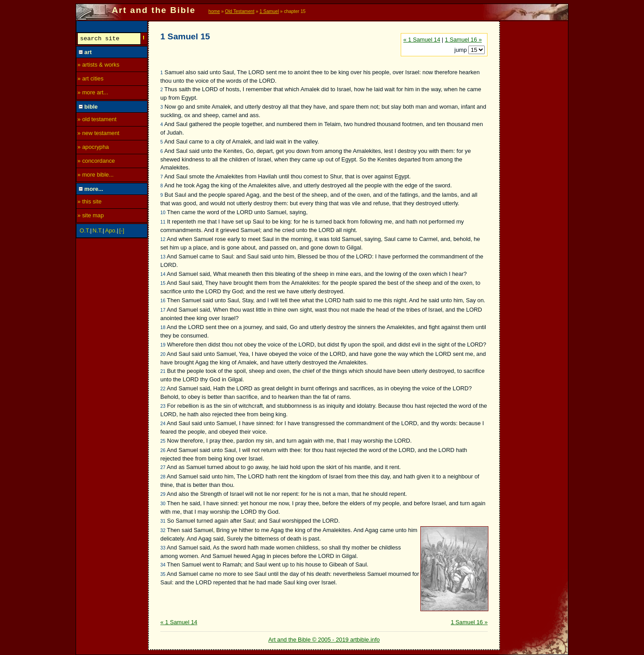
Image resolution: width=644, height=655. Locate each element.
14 (163, 274)
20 (163, 354)
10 (163, 213)
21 (163, 371)
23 (163, 406)
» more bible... (95, 176)
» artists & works (98, 66)
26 (163, 450)
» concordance (96, 162)
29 (163, 494)
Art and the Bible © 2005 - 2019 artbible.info (324, 640)
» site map (91, 217)
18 (163, 327)
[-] (122, 232)
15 (163, 283)
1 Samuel (269, 11)
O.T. (85, 232)
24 (163, 424)
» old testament (97, 120)
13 (163, 257)
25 (163, 441)
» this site (89, 203)
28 (163, 477)
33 (163, 548)
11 (163, 222)
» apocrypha (93, 148)
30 (163, 504)
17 (163, 310)
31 (163, 521)
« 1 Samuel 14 (422, 40)
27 (163, 467)
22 (163, 389)
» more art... (93, 94)
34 (163, 565)
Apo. (111, 232)
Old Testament (240, 11)
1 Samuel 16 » (464, 40)
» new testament (98, 134)
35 (163, 574)
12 (163, 239)
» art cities (90, 80)
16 (163, 301)
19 (163, 345)
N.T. (98, 232)
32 (163, 530)
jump (461, 50)
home (214, 11)
